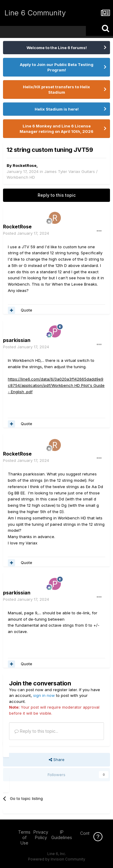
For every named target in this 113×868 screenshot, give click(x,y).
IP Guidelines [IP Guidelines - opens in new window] (62, 835)
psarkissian (17, 340)
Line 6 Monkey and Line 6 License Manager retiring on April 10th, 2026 (56, 129)
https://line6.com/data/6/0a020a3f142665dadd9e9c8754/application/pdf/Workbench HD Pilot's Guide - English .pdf (56, 385)
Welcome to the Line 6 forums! (57, 48)
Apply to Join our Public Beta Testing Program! (57, 67)
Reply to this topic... (36, 731)
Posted (26, 233)
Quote (27, 310)
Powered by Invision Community (57, 859)
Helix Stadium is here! (57, 109)
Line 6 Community (35, 13)
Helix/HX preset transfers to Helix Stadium (56, 89)
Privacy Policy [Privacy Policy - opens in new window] (41, 835)
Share (57, 760)
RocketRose (25, 165)
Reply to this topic (57, 195)
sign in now (44, 695)
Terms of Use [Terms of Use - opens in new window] (24, 837)
